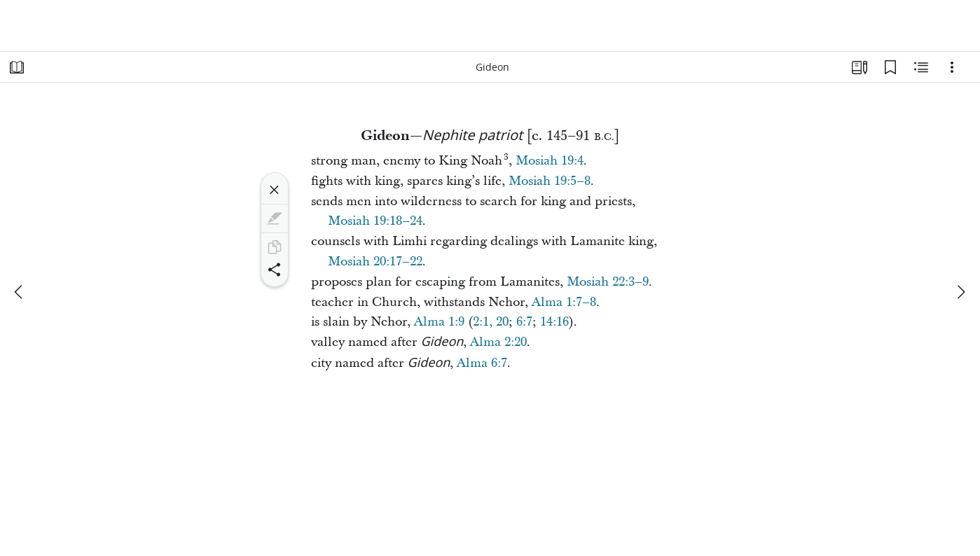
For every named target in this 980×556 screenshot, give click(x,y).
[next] (960, 292)
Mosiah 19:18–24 (375, 221)
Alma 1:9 (439, 322)
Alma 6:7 (482, 363)
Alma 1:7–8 (564, 302)
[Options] (952, 67)
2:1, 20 (491, 322)
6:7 (524, 322)
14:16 (554, 322)
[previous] (20, 292)
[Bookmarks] (890, 67)
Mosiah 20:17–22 (375, 262)
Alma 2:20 (498, 342)
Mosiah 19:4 (550, 161)
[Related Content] (921, 67)
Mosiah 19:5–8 (550, 181)
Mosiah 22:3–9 (608, 282)
